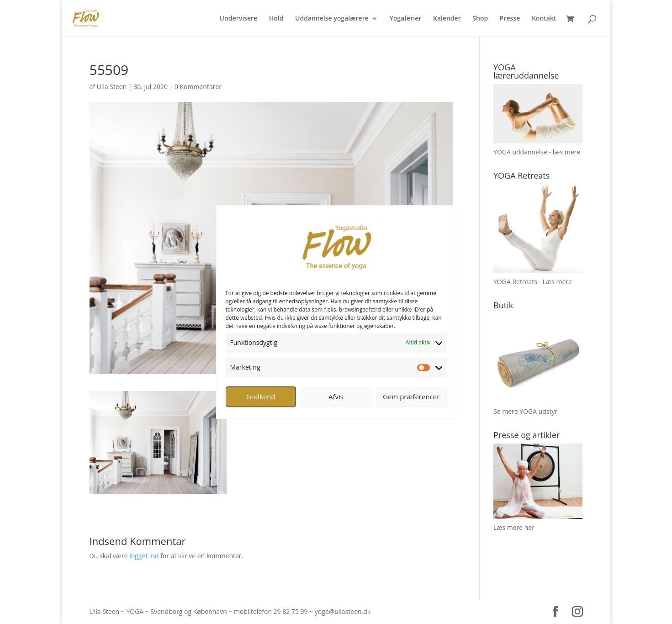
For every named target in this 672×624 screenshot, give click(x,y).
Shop (480, 19)
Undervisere (239, 19)
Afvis (336, 397)
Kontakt (544, 19)
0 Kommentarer (198, 87)
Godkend (261, 397)
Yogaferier (405, 19)
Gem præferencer (411, 397)
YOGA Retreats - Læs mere (533, 282)
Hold (276, 19)
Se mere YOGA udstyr (525, 411)
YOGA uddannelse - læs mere (537, 152)
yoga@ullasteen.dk (343, 611)
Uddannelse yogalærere (332, 19)
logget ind (144, 556)
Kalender (447, 19)
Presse (510, 19)
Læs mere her (514, 527)
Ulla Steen (112, 87)
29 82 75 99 (291, 611)
